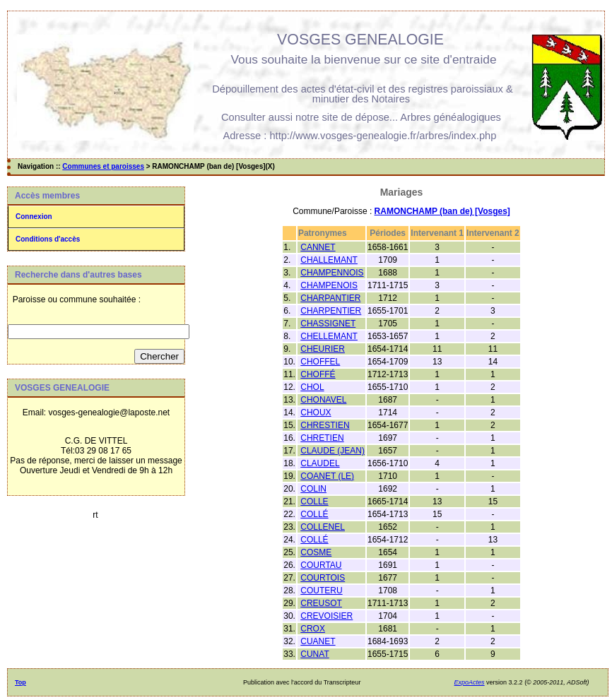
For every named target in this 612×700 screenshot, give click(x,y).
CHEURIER (323, 349)
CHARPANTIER (330, 298)
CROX (313, 629)
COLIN (313, 489)
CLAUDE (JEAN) (333, 451)
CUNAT (314, 654)
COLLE (314, 502)
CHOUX (316, 413)
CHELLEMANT (329, 336)
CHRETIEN (322, 438)
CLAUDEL (320, 463)
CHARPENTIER (331, 311)
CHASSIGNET (328, 324)
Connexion (34, 216)
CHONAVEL (323, 400)
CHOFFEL (320, 362)
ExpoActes (470, 682)
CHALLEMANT (329, 260)
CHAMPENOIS (329, 285)
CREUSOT (321, 603)
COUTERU (321, 591)
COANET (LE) (327, 476)
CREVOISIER (326, 616)
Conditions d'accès (48, 239)
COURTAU (321, 565)
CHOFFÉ (318, 374)
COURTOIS (323, 578)
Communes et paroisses (103, 166)
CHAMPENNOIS (332, 273)
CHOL (312, 387)
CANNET (318, 247)
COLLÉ (314, 514)
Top (20, 682)
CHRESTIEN (325, 425)
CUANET (318, 641)
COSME (316, 552)
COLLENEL (323, 527)
